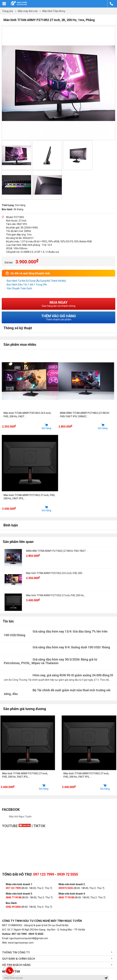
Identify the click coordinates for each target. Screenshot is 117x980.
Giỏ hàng (47, 427)
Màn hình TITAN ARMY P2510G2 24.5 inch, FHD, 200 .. (55, 574)
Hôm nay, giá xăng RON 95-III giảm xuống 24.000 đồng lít (73, 676)
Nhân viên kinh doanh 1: (19, 885)
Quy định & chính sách (18, 960)
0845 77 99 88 (13, 899)
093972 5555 (66, 889)
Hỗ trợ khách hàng (16, 966)
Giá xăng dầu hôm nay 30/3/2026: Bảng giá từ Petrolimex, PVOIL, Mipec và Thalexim (51, 662)
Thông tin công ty (16, 954)
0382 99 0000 (13, 908)
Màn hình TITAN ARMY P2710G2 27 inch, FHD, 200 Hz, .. (56, 596)
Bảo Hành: (12, 904)
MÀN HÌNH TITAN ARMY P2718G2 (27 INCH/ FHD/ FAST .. (57, 552)
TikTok (39, 827)
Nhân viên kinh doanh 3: (19, 895)
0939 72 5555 (68, 876)
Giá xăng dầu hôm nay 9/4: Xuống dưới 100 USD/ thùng (71, 648)
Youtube (16, 827)
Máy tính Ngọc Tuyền (20, 818)
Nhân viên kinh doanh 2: (72, 885)
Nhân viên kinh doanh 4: (72, 895)
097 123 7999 (44, 876)
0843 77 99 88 (66, 899)
